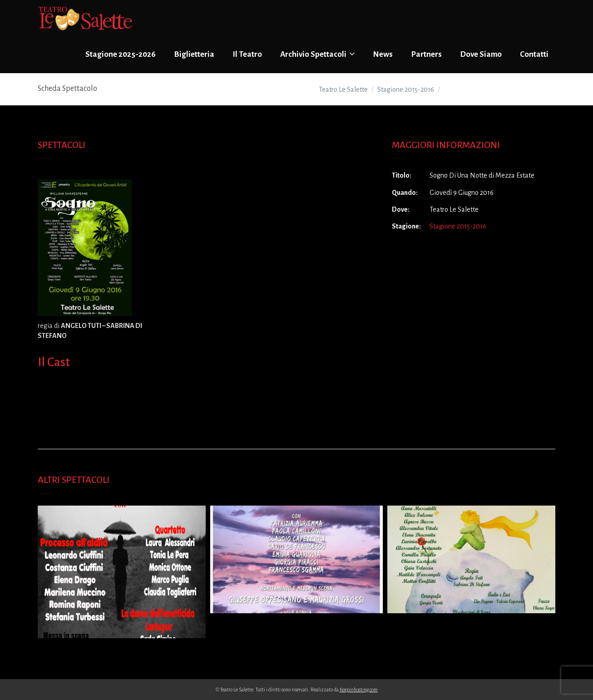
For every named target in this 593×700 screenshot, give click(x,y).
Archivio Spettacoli (317, 54)
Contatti (534, 54)
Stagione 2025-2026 (121, 54)
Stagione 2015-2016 (458, 226)
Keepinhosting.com (359, 690)
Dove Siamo (481, 54)
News (383, 54)
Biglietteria (194, 54)
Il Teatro (247, 54)
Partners (426, 54)
